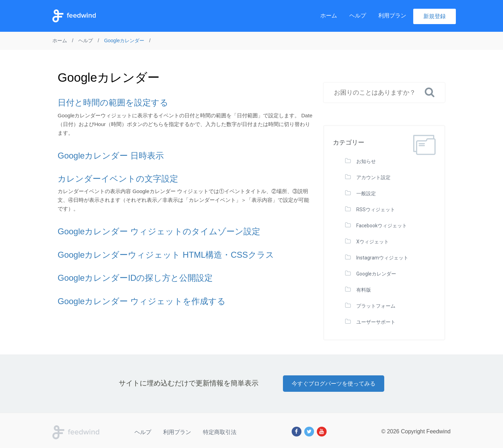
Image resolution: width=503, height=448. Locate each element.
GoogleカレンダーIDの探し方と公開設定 (135, 278)
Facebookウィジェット (382, 226)
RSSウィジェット (376, 210)
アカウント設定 (373, 177)
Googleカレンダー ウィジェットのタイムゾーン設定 (159, 231)
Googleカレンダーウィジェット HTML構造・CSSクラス (166, 255)
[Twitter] (309, 432)
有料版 (364, 290)
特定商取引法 (220, 432)
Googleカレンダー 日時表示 (111, 156)
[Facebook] (297, 432)
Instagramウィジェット (382, 258)
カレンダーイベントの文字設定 (118, 179)
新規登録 (435, 16)
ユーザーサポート (376, 322)
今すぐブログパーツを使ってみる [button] (334, 384)
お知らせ (366, 161)
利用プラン (392, 16)
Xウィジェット (373, 242)
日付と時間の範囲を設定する (113, 102)
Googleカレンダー (376, 274)
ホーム (329, 16)
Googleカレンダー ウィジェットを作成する (142, 301)
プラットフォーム (376, 306)
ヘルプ (358, 16)
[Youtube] (322, 432)
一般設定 (366, 193)
